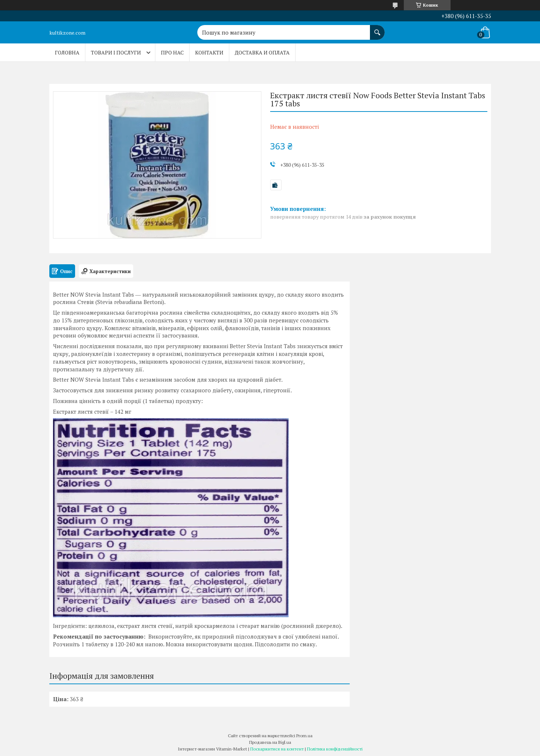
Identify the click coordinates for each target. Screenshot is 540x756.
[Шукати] (377, 29)
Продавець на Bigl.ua (270, 742)
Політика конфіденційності (335, 749)
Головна (67, 52)
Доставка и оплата (262, 52)
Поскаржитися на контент (277, 749)
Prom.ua (304, 736)
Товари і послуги (116, 52)
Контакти (209, 52)
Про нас (172, 52)
